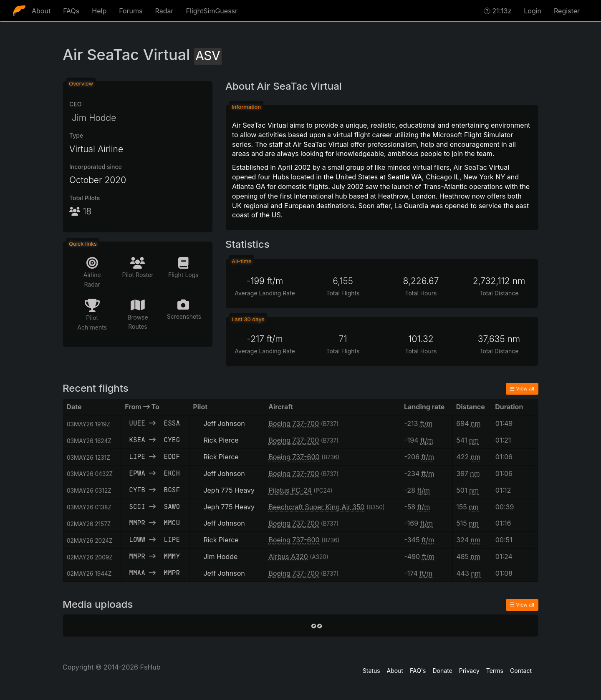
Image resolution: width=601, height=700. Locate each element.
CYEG (172, 440)
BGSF (172, 490)
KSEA (137, 440)
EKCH (172, 473)
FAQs (71, 11)
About (41, 11)
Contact (521, 671)
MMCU (172, 523)
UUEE (137, 423)
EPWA (137, 473)
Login (533, 11)
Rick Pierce (221, 440)
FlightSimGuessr (212, 11)
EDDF (172, 457)
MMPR (137, 523)
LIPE (137, 457)
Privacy (469, 671)
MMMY (172, 556)
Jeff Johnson (224, 423)
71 (343, 339)
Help (99, 11)
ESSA (172, 423)
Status (371, 671)
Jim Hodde (93, 118)
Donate (443, 671)
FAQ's (418, 671)
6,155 (343, 281)
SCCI (137, 507)
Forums (131, 11)
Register (567, 11)
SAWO (172, 507)
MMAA (137, 573)
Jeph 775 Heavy (229, 490)
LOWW (137, 540)
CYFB (137, 490)
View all (522, 389)
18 (80, 211)
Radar (164, 11)
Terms (495, 671)
